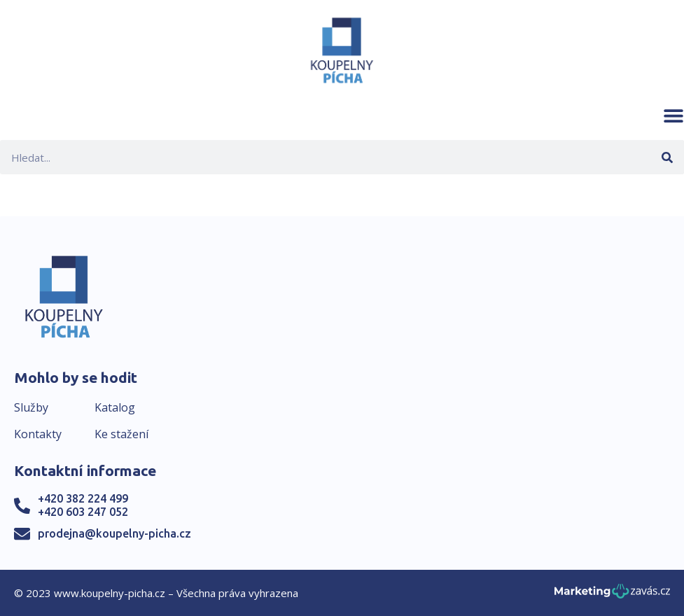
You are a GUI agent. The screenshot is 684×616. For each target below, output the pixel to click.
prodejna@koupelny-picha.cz (114, 533)
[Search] (667, 157)
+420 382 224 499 (83, 498)
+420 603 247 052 (83, 512)
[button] (673, 115)
